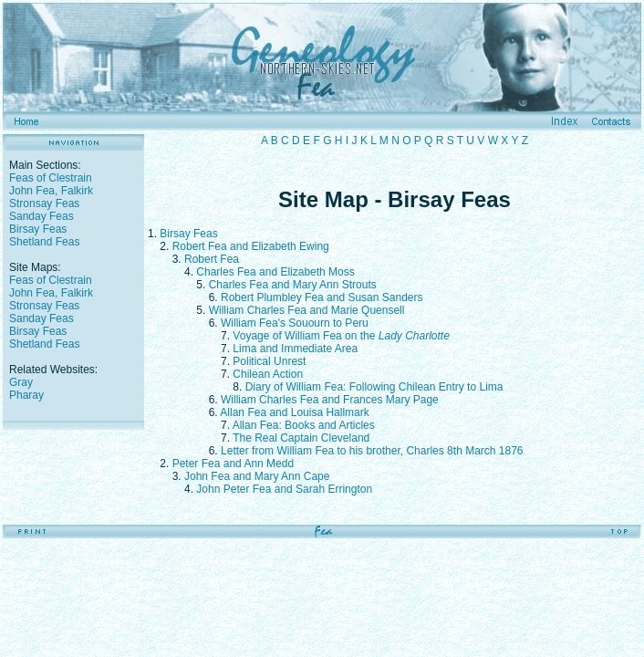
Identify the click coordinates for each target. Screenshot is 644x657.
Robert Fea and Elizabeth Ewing (251, 246)
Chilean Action (268, 374)
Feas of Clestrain (51, 178)
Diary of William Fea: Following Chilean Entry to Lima (374, 387)
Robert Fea (212, 259)
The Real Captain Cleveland (301, 438)
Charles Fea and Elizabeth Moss (275, 272)
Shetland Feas (44, 242)
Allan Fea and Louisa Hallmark (294, 412)
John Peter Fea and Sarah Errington (284, 489)
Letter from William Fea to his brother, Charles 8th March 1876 (372, 451)
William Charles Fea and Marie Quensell (307, 310)
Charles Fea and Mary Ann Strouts (293, 285)
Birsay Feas (38, 229)
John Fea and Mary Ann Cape (257, 476)
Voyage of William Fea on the (341, 336)
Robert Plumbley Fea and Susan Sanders (322, 297)
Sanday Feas (42, 216)
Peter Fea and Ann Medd (233, 464)
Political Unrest (269, 361)
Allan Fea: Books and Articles (304, 425)
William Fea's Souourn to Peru (295, 323)
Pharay (26, 395)
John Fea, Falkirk (51, 191)
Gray (21, 382)
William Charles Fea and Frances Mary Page (330, 400)
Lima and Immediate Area (295, 349)
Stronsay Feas (44, 203)
